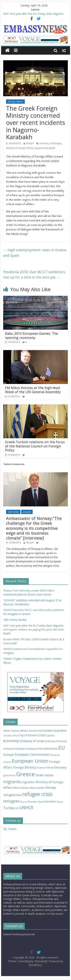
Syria (41, 802)
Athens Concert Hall (31, 731)
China (15, 736)
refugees (11, 801)
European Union (30, 761)
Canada (7, 735)
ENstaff (30, 143)
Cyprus (50, 735)
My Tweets (10, 829)
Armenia (44, 143)
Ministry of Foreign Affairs (20, 148)
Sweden (33, 802)
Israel (40, 775)
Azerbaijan (56, 143)
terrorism (50, 802)
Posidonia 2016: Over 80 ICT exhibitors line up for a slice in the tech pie (34, 275)
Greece (25, 774)
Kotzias (49, 775)
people (27, 512)
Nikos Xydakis (37, 788)
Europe (8, 755)
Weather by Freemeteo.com (14, 464)
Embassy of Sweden (14, 749)
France (41, 768)
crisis (42, 735)
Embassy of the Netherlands (42, 749)
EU (62, 748)
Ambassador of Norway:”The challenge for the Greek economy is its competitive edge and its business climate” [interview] (34, 528)
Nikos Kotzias (21, 788)
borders (48, 731)
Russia (24, 802)
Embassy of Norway (56, 741)
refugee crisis (37, 794)
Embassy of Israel (32, 741)
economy (11, 741)
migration (28, 782)
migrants (12, 782)
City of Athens (28, 735)
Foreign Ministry (25, 767)
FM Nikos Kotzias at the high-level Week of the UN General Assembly (33, 390)
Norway (51, 788)
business (60, 730)
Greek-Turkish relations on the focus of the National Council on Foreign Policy (35, 446)
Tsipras (60, 802)
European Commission (32, 754)
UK (17, 808)
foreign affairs (15, 102)
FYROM (49, 768)
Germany (60, 767)
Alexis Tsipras (11, 731)
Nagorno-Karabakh (45, 148)
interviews (13, 512)
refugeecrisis (12, 795)
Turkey (9, 808)
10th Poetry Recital (15, 620)
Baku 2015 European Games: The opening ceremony (32, 335)
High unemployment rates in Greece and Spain (35, 253)
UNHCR (26, 807)
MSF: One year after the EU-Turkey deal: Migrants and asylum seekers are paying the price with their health (34, 629)
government (9, 775)
